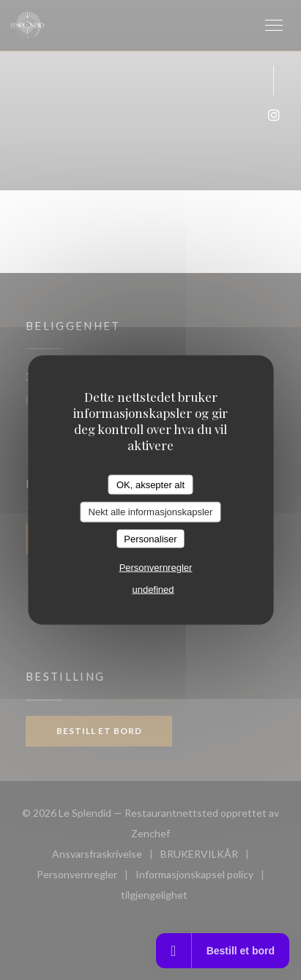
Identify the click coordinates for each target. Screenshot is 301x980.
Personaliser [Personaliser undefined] (150, 538)
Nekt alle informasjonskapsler (151, 512)
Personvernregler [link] (156, 568)
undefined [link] (153, 590)
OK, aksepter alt (150, 484)
